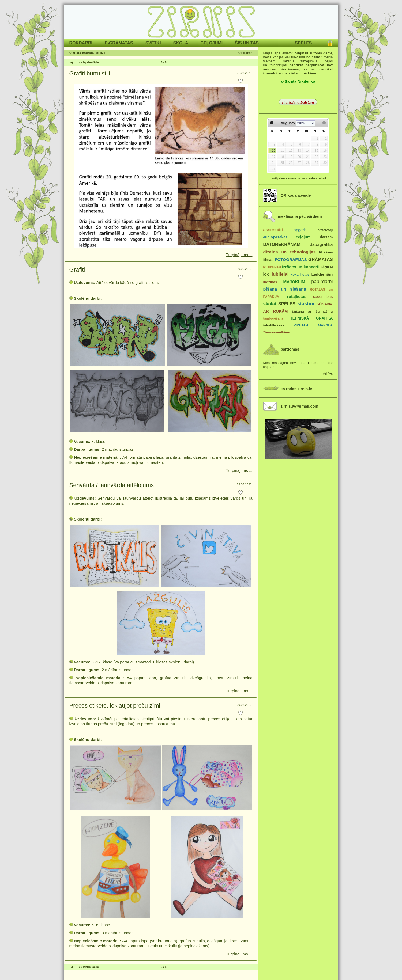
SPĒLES (303, 43)
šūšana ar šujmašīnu (312, 311)
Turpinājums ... (239, 255)
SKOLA (181, 43)
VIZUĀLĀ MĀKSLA (313, 325)
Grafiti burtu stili (90, 73)
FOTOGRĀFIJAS (291, 259)
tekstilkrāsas (274, 325)
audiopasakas (275, 237)
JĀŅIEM (327, 267)
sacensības (323, 297)
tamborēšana (273, 318)
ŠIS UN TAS (247, 43)
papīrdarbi (322, 282)
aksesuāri (273, 230)
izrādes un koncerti (301, 267)
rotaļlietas (297, 296)
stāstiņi (306, 304)
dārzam (326, 237)
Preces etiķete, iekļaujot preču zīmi (115, 706)
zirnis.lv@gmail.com (300, 406)
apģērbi (300, 230)
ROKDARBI (81, 43)
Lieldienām (322, 274)
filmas (268, 260)
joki (266, 274)
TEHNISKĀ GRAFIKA (311, 318)
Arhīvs (328, 373)
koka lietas (300, 274)
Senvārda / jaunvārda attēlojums (112, 485)
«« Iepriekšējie (89, 62)
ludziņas (270, 282)
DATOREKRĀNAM (282, 244)
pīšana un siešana (285, 289)
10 (274, 151)
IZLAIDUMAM (272, 267)
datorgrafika (321, 244)
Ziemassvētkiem (277, 332)
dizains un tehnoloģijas (290, 252)
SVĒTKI (153, 43)
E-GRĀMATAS (119, 43)
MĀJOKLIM (294, 282)
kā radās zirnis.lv (296, 389)
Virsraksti (245, 53)
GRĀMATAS (320, 259)
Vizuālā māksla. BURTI (88, 53)
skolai (270, 304)
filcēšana (326, 252)
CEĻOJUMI (212, 43)
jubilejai (280, 274)
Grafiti (77, 270)
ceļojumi (304, 237)
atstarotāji (325, 230)
